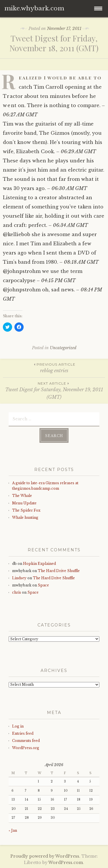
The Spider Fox (26, 510)
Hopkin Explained (39, 564)
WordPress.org (26, 748)
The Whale (22, 496)
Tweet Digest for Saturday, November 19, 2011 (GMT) (54, 390)
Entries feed (23, 733)
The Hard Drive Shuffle (59, 571)
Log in (18, 726)
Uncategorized (63, 348)
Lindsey (19, 578)
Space (43, 585)
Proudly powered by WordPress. (45, 856)
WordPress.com (66, 863)
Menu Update (24, 503)
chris (17, 592)
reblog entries (54, 367)
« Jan (13, 830)
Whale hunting (25, 517)
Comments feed (26, 741)
